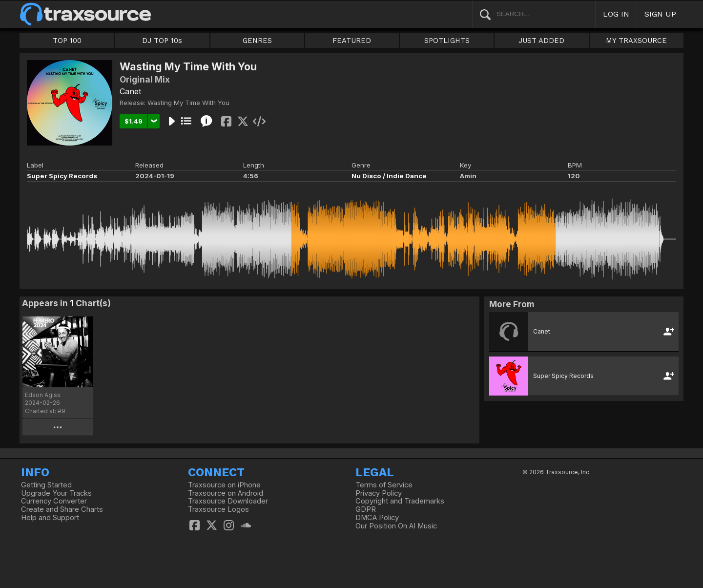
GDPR (366, 509)
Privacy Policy (379, 493)
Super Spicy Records (62, 176)
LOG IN (616, 14)
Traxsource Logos (218, 509)
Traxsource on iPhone (224, 485)
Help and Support (50, 518)
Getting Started (46, 485)
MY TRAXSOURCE (636, 41)
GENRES (257, 41)
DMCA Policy (377, 518)
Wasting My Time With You (188, 103)
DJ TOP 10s (162, 41)
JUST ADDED (541, 41)
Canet (130, 91)
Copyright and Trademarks (400, 501)
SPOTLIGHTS (447, 41)
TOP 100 (67, 41)
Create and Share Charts (62, 509)
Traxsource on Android (226, 493)
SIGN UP (660, 14)
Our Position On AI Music (396, 526)
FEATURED (352, 41)
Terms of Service (384, 485)
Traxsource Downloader (228, 501)
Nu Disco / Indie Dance (389, 176)
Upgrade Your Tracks (56, 493)
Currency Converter (54, 501)
